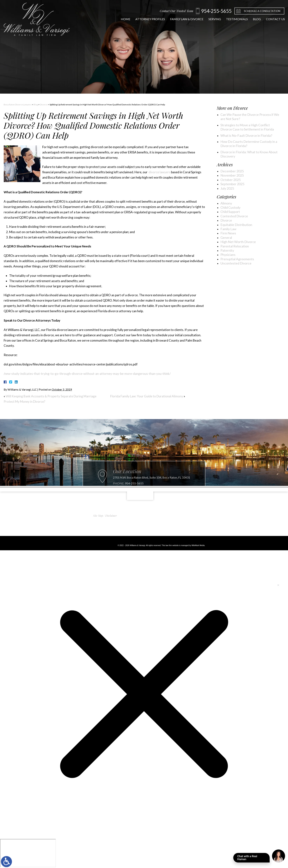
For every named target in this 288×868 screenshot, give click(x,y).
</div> (28, 853)
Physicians (228, 255)
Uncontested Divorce (236, 263)
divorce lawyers (159, 172)
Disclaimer (111, 516)
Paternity (227, 250)
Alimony (226, 203)
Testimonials (234, 19)
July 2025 (227, 188)
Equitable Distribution (236, 225)
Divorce (44, 105)
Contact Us (272, 19)
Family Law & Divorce (184, 19)
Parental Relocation (235, 246)
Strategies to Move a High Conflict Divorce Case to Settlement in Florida (247, 127)
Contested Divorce (234, 216)
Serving (212, 19)
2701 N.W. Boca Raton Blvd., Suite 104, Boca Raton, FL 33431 (152, 486)
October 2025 (231, 180)
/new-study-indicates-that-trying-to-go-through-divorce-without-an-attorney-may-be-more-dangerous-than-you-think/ (87, 374)
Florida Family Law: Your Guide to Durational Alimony (147, 396)
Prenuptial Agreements (237, 259)
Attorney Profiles (147, 19)
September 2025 (232, 184)
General (226, 238)
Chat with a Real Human (253, 859)
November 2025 (232, 175)
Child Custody (230, 207)
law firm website (172, 545)
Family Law (228, 229)
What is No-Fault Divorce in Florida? (246, 135)
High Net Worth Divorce (238, 242)
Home (122, 19)
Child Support (230, 212)
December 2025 (232, 171)
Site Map (98, 516)
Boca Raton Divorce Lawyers (18, 105)
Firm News (228, 233)
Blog (254, 19)
